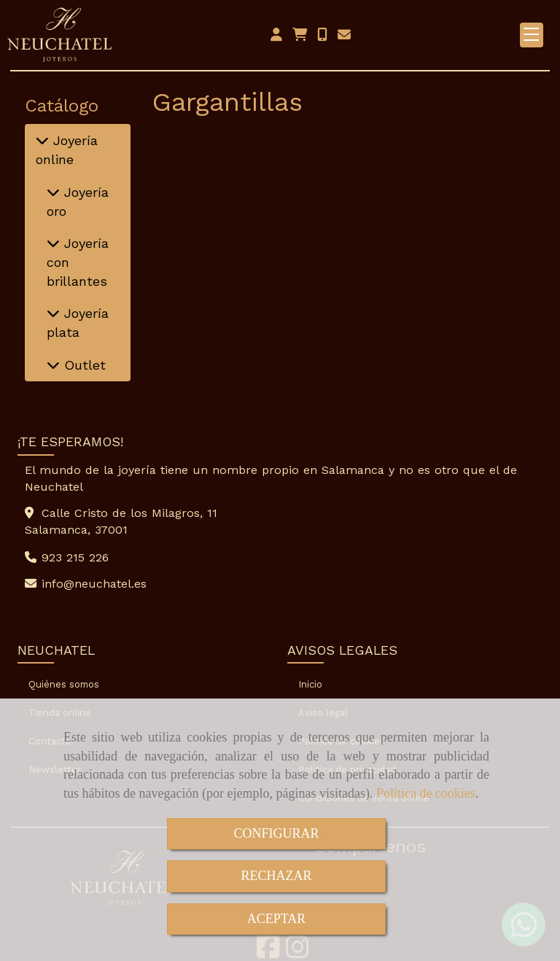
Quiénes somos (64, 684)
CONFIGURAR (276, 833)
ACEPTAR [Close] (277, 919)
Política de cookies (426, 793)
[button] (276, 35)
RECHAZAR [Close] (276, 876)
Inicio (310, 684)
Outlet (83, 365)
